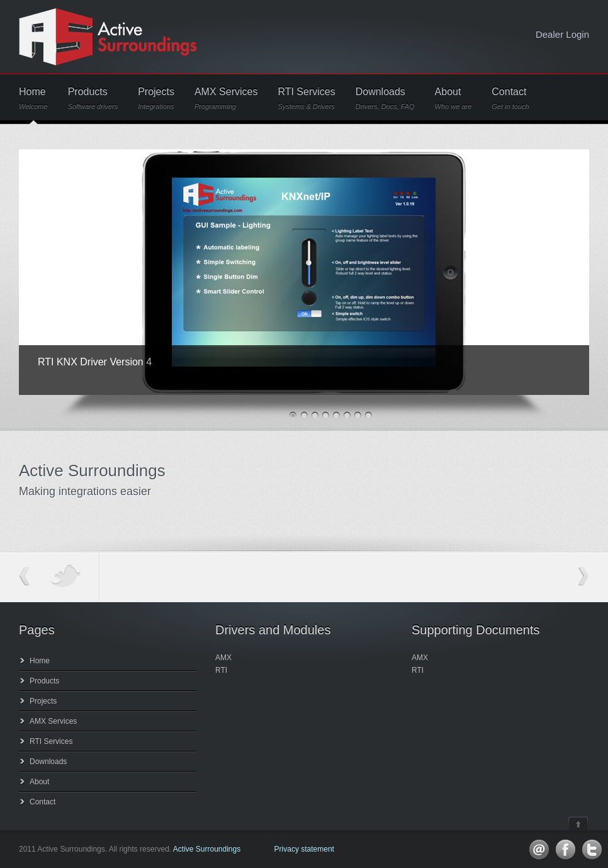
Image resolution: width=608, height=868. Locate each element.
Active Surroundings (207, 849)
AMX (223, 658)
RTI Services (306, 99)
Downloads (385, 99)
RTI (221, 670)
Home (33, 99)
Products (93, 99)
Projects (156, 99)
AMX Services (226, 99)
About (453, 99)
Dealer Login (562, 34)
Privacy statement (304, 849)
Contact (510, 99)
